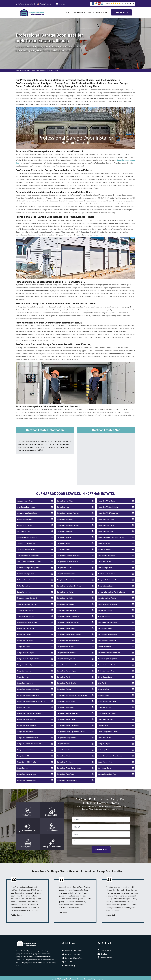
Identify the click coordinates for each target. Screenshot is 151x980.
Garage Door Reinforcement (67, 664)
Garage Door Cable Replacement (28, 657)
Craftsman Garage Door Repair (27, 579)
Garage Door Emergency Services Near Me (31, 700)
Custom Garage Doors (24, 585)
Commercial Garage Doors (25, 572)
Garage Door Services (83, 12)
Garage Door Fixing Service (26, 718)
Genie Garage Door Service (107, 554)
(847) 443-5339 (122, 12)
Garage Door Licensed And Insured (69, 554)
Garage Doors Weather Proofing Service (111, 536)
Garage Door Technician (65, 749)
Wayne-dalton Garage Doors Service (110, 755)
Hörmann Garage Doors (105, 585)
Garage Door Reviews (64, 688)
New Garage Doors (104, 615)
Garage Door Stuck (63, 742)
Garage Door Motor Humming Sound (69, 585)
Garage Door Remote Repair (67, 670)
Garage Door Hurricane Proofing (68, 512)
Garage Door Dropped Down (26, 682)
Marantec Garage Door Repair (108, 603)
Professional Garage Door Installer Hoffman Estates (40, 71)
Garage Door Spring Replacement (68, 724)
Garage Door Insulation (65, 530)
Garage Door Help (63, 506)
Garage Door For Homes (25, 730)
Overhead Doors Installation (107, 639)
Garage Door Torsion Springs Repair (69, 767)
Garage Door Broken (24, 645)
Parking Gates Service (105, 645)
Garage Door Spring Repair (66, 718)
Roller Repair (102, 682)
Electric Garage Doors (24, 591)
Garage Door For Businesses (26, 724)
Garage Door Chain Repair (25, 664)
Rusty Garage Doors (104, 706)
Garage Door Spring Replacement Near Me (71, 730)
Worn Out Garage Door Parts (107, 773)
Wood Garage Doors (104, 767)
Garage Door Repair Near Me (67, 682)
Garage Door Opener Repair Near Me (69, 633)
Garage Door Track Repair (66, 773)
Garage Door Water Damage (107, 500)
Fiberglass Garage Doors (25, 609)
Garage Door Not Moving (65, 597)
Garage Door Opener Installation (68, 621)
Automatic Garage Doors (25, 518)
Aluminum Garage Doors (25, 500)
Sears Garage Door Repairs (107, 712)
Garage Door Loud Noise (65, 566)
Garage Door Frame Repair (26, 749)
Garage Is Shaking (104, 542)
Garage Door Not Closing (65, 591)
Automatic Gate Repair (24, 524)
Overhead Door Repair (105, 627)
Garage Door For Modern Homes (27, 736)
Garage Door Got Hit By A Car (26, 761)
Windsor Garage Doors (105, 761)
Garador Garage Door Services (27, 621)
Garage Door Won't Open (106, 530)
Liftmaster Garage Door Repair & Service (111, 591)
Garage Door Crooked (24, 670)
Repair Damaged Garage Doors (108, 657)
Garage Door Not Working (66, 603)
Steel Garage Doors (104, 736)
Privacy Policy (70, 964)
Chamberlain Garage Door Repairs (28, 554)
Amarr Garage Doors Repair (26, 506)
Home (68, 12)
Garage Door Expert (23, 706)
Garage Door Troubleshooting (67, 779)
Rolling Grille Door (103, 688)
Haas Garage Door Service (106, 572)
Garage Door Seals (23, 676)
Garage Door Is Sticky (64, 536)
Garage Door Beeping (24, 633)
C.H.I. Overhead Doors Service (27, 536)
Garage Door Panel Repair (66, 645)
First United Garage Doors (25, 615)
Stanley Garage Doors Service (108, 730)
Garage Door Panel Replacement (68, 639)
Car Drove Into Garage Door (26, 542)
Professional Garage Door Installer (109, 651)
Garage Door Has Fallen (65, 500)
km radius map (106, 457)
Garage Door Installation (65, 518)
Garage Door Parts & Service (67, 651)
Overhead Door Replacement (107, 633)
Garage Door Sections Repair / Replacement (72, 694)
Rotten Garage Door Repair (107, 700)
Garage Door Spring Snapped (67, 736)
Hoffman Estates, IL (25, 4)
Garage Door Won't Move (106, 524)
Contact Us (102, 12)
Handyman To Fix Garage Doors (108, 579)
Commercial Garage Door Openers (28, 566)
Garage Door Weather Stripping (108, 506)
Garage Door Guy (22, 767)
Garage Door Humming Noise (26, 773)
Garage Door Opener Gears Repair (68, 615)
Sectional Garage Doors (106, 718)
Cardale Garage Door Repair (26, 548)
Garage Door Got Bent (24, 755)
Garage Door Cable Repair (25, 651)
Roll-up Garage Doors (105, 676)
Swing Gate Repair (104, 742)
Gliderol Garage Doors (105, 566)
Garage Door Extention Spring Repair (29, 712)
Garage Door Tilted (63, 755)
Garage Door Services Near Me (67, 712)
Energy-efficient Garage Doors (27, 603)
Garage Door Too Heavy (65, 761)
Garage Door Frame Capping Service (29, 742)
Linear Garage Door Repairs (107, 597)
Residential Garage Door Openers (109, 664)
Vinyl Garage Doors (104, 749)
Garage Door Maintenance (66, 572)
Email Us (62, 4)
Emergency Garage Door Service (28, 597)
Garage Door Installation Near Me (68, 524)
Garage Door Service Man (66, 706)
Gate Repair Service (104, 548)
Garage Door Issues (64, 542)
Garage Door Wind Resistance (108, 512)
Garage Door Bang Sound (25, 627)
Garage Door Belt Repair (25, 639)
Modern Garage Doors (105, 609)
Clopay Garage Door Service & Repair (29, 560)
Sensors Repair (103, 724)
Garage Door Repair (64, 676)
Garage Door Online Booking (66, 609)
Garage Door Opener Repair (66, 627)
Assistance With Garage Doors (27, 512)
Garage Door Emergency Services (28, 694)
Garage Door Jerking (64, 548)
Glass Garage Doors (104, 560)
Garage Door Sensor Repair (66, 700)
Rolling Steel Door (104, 694)
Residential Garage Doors (106, 670)
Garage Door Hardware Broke (27, 779)
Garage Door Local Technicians (68, 560)
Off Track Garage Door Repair (108, 621)
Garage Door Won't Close (106, 518)
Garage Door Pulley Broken (66, 657)
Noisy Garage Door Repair (66, 579)
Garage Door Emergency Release (28, 688)
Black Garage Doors (23, 530)
